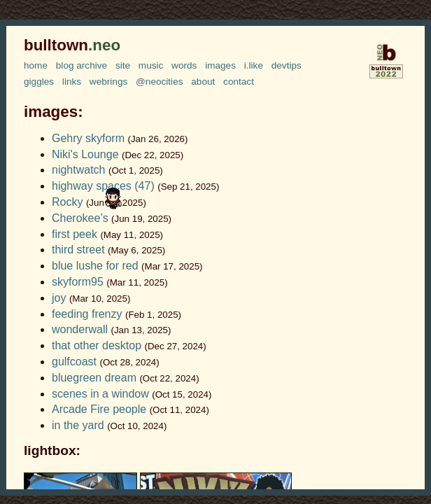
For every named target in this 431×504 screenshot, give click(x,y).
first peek (75, 234)
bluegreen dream (94, 378)
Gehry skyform (88, 138)
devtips (287, 65)
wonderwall (80, 329)
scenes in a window (100, 394)
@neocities (159, 82)
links (72, 82)
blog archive (82, 65)
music (151, 65)
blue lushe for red (95, 266)
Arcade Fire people (99, 409)
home (36, 65)
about (203, 82)
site (123, 65)
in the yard (78, 425)
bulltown (72, 45)
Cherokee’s (80, 218)
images (220, 65)
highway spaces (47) (103, 186)
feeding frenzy (87, 314)
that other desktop (97, 345)
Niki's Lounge (85, 154)
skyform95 (78, 282)
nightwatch (79, 170)
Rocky (67, 202)
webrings (108, 82)
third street (78, 250)
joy (59, 298)
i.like (254, 65)
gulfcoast (74, 362)
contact (239, 82)
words (184, 65)
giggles (39, 82)
